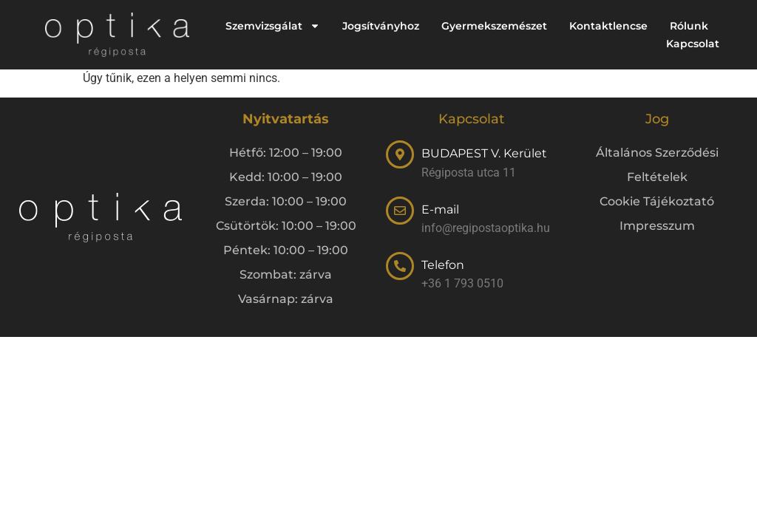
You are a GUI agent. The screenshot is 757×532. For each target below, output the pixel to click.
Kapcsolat (693, 44)
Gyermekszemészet (494, 26)
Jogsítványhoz (381, 26)
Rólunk (689, 26)
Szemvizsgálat (273, 26)
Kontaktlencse (608, 26)
